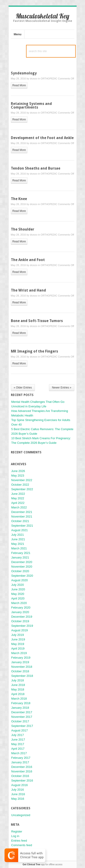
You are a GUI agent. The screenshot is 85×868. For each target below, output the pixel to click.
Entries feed (19, 841)
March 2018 (19, 699)
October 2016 (20, 776)
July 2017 (18, 735)
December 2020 (22, 562)
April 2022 (18, 503)
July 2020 (18, 585)
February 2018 (21, 703)
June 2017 (18, 740)
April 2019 (18, 648)
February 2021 (21, 553)
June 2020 (18, 589)
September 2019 (22, 626)
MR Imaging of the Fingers (34, 351)
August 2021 (20, 530)
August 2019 (20, 630)
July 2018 (18, 680)
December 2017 (22, 712)
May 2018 (18, 689)
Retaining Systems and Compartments (31, 105)
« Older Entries (23, 388)
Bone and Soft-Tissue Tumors (37, 321)
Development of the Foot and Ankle (42, 138)
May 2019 (18, 644)
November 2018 (22, 667)
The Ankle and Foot (28, 260)
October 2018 (20, 671)
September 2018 (22, 676)
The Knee (19, 199)
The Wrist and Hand (28, 290)
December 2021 (22, 512)
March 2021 (19, 548)
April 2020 (18, 598)
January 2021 (20, 557)
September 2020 (22, 576)
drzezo (34, 79)
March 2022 (19, 507)
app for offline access (42, 864)
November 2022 (22, 480)
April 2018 (18, 694)
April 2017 (18, 749)
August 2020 (20, 580)
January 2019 (20, 662)
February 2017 (21, 758)
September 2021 (22, 526)
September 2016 (22, 780)
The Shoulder (23, 229)
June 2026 (18, 471)
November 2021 (22, 516)
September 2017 (22, 726)
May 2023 (18, 476)
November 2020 (22, 567)
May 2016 (18, 799)
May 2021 (18, 544)
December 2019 (22, 617)
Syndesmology (24, 73)
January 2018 (20, 708)
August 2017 (20, 730)
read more (19, 85)
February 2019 (21, 658)
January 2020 (20, 612)
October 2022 (20, 485)
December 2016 (22, 767)
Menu (18, 34)
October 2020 (20, 571)
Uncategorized (21, 815)
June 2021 (18, 539)
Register (17, 831)
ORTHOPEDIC (49, 79)
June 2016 (18, 794)
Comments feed (22, 845)
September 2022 (22, 489)
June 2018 (18, 685)
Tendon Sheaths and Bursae (36, 168)
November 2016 (22, 771)
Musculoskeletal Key (42, 16)
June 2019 (18, 639)
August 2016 (20, 785)
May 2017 (18, 744)
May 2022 (18, 498)
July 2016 (18, 790)
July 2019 (18, 635)
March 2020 (19, 603)
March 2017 (19, 753)
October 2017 (20, 721)
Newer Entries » (62, 388)
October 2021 (20, 521)
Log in (15, 836)
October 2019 (20, 621)
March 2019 (19, 653)
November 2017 (22, 717)
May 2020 (18, 594)
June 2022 (18, 494)
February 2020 (21, 608)
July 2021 (18, 535)
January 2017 (20, 762)
